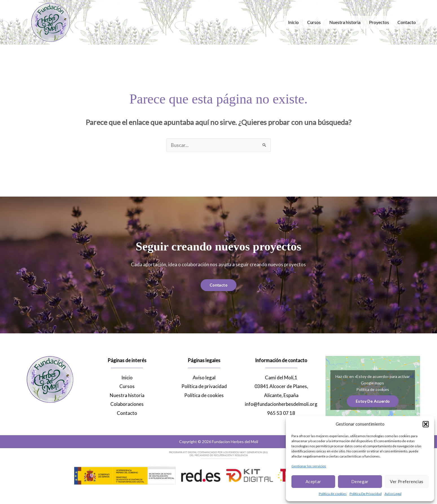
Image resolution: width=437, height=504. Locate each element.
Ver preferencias (407, 481)
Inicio (293, 22)
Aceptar (313, 481)
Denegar (360, 481)
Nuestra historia (345, 22)
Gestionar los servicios (309, 466)
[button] (426, 424)
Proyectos (379, 22)
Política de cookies (333, 494)
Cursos (314, 22)
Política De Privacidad (366, 494)
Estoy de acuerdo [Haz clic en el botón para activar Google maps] (373, 401)
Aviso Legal (393, 494)
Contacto (407, 22)
